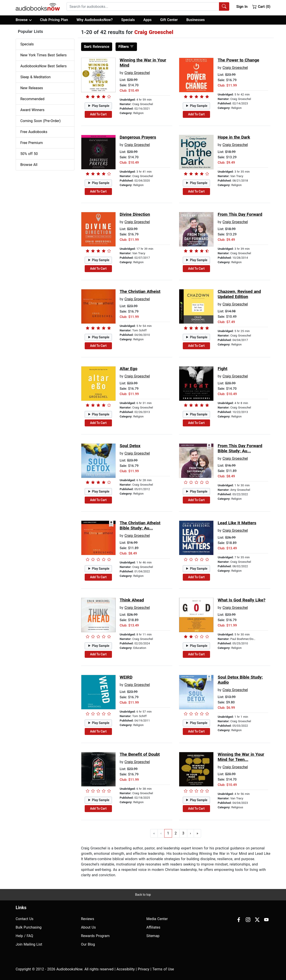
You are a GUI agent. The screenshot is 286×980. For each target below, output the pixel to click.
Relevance (97, 47)
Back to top (143, 895)
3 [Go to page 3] (183, 833)
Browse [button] (24, 20)
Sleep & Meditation (36, 77)
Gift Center (169, 20)
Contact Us (25, 919)
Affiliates (153, 927)
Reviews (88, 919)
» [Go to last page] (198, 833)
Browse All (29, 165)
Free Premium (32, 143)
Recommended (32, 99)
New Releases (32, 88)
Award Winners (32, 110)
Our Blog (88, 944)
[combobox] (148, 6)
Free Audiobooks (34, 132)
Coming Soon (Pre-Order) (40, 121)
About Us (88, 927)
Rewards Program (95, 936)
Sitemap (153, 936)
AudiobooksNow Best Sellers (43, 66)
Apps (148, 20)
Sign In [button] (242, 7)
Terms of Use (163, 969)
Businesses (196, 20)
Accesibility (126, 969)
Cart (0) (261, 6)
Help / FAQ (24, 936)
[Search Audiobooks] (224, 6)
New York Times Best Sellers (43, 55)
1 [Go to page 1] (168, 833)
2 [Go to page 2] (176, 833)
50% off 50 (29, 154)
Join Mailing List (29, 944)
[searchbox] (143, 6)
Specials (128, 20)
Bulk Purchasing (29, 927)
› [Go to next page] (190, 833)
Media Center (157, 919)
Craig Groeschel (137, 73)
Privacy (144, 969)
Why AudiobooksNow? (95, 20)
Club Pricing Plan (54, 20)
